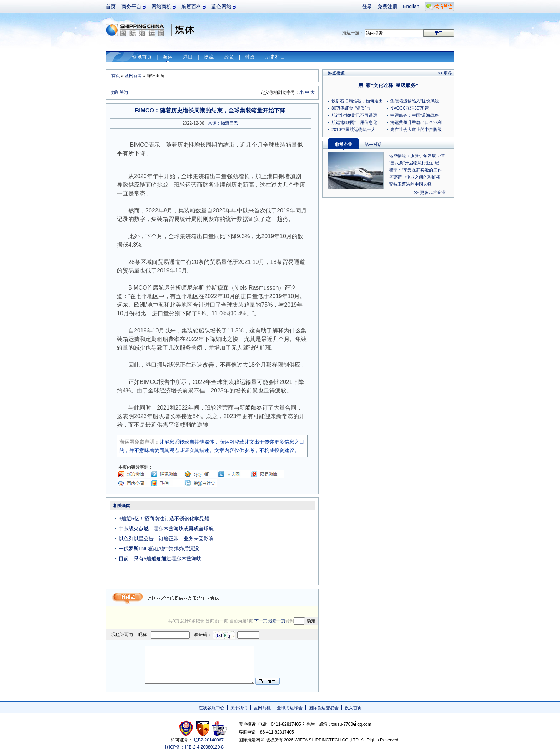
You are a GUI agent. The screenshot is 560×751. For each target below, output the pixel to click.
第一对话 (373, 145)
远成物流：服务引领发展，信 (417, 156)
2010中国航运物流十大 (353, 130)
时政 (250, 57)
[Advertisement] (274, 546)
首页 (111, 6)
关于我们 (239, 708)
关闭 (124, 92)
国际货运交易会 (324, 708)
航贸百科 (191, 6)
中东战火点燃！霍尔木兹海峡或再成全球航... (168, 529)
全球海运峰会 (290, 708)
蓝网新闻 (133, 76)
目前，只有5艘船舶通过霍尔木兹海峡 (160, 559)
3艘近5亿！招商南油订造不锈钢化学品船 (164, 519)
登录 (367, 6)
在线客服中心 (211, 708)
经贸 (229, 57)
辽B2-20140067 (209, 740)
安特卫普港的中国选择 (410, 184)
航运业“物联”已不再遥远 (354, 115)
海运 (167, 57)
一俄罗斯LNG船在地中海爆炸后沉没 (159, 549)
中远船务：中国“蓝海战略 (415, 115)
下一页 (261, 621)
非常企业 (344, 145)
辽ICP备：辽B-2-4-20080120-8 (194, 747)
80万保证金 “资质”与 (351, 108)
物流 (209, 57)
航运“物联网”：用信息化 (354, 122)
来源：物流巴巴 (223, 123)
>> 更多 (445, 73)
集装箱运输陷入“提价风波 (415, 101)
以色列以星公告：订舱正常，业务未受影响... (168, 539)
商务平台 (131, 6)
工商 (187, 728)
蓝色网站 (221, 6)
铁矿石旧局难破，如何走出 (357, 101)
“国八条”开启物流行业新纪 (414, 163)
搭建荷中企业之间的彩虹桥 (415, 177)
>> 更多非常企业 (429, 192)
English (411, 6)
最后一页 (277, 621)
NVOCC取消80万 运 (410, 108)
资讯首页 (142, 57)
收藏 (114, 92)
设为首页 (353, 708)
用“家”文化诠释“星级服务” (388, 85)
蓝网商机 (262, 708)
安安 (219, 728)
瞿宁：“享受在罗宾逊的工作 (415, 170)
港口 (188, 57)
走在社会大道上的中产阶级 (416, 130)
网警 (203, 728)
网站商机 (161, 6)
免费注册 (387, 6)
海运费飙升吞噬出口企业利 (416, 122)
